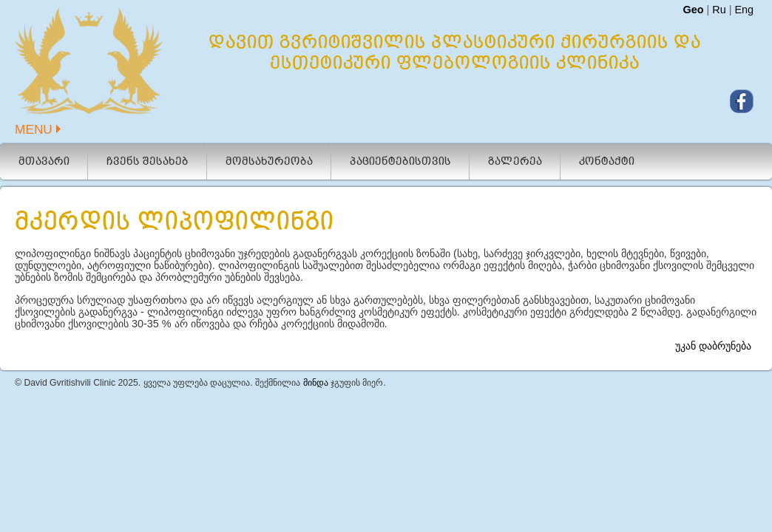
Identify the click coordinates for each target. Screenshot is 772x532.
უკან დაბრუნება (713, 310)
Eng (744, 10)
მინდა (316, 347)
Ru (719, 10)
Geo (693, 10)
